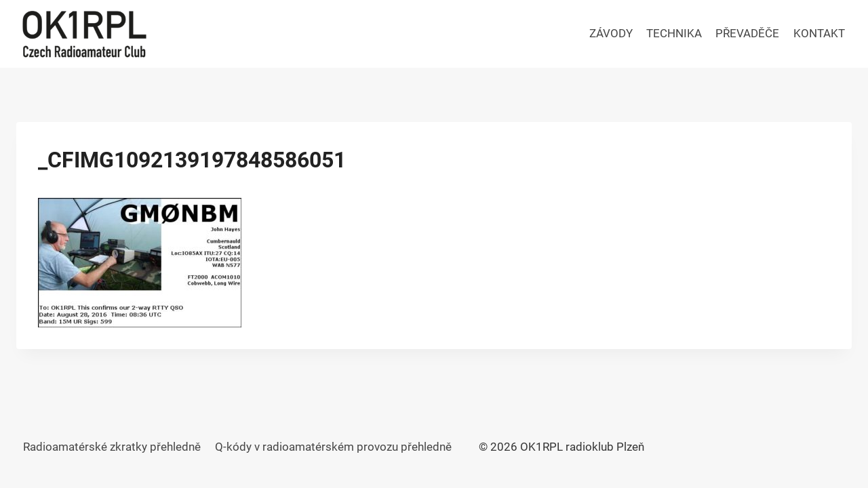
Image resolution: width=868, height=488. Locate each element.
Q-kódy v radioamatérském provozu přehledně (333, 447)
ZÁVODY (611, 33)
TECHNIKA (674, 33)
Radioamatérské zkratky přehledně (112, 447)
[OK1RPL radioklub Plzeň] (84, 34)
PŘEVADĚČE (747, 33)
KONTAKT (819, 33)
